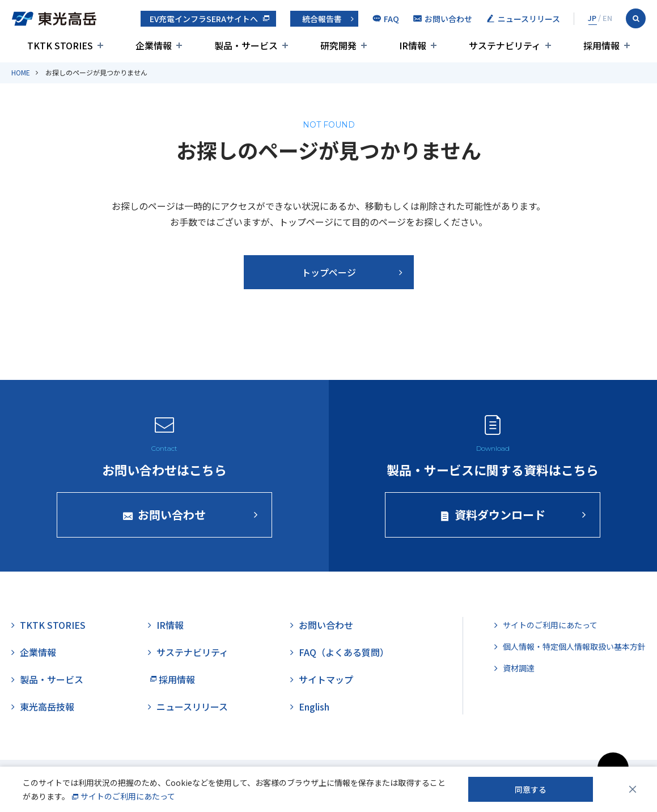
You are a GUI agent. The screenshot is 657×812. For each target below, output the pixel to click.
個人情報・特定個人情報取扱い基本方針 (574, 646)
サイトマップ (326, 679)
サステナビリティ (192, 652)
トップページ (329, 272)
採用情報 (177, 679)
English (314, 707)
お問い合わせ (326, 625)
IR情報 (170, 625)
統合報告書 (322, 19)
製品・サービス (52, 679)
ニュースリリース (192, 707)
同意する (531, 789)
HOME (21, 72)
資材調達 (519, 668)
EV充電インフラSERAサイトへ (204, 19)
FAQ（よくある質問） (344, 652)
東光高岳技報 (47, 707)
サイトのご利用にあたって (550, 625)
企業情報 (38, 652)
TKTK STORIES (53, 625)
